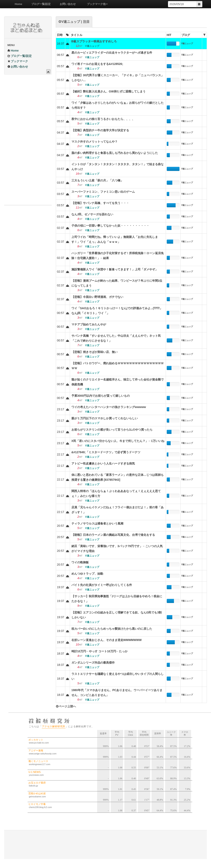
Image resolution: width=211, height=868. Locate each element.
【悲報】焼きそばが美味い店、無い (94, 352)
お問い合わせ (66, 4)
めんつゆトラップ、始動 (87, 574)
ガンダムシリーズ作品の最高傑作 (93, 663)
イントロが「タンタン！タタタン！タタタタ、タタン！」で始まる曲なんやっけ (118, 167)
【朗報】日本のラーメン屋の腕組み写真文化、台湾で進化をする (113, 535)
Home (17, 4)
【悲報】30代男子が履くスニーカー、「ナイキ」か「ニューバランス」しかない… (118, 78)
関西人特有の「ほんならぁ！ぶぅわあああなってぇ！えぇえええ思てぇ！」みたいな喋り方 (116, 493)
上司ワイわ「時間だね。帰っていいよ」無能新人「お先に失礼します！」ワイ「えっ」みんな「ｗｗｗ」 (115, 239)
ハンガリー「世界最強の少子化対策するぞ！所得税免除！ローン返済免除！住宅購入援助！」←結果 (118, 256)
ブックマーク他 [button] (96, 4)
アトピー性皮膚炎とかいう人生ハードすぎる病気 (103, 463)
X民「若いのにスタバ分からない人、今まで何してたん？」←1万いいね (118, 441)
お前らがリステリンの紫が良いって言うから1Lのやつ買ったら (112, 430)
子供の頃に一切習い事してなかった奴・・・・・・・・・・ (110, 226)
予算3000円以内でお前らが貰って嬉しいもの (101, 396)
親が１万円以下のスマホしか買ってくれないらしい (105, 418)
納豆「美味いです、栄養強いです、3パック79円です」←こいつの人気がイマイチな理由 (117, 549)
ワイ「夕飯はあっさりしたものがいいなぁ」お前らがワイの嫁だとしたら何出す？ (118, 105)
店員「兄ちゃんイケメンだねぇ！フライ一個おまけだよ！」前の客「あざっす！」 (118, 510)
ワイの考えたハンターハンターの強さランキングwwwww (109, 407)
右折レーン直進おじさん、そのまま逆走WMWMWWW (107, 640)
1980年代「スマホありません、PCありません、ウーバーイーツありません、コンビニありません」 (117, 693)
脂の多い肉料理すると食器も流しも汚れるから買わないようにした (115, 153)
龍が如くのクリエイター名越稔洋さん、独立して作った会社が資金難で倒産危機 (118, 382)
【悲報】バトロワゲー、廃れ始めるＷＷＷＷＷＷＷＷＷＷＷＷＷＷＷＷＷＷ (118, 366)
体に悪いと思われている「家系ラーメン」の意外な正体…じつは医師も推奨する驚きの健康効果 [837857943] (118, 477)
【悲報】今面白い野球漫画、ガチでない (97, 297)
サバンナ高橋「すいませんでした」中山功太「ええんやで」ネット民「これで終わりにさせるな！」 (116, 338)
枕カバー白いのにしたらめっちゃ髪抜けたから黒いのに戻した (112, 629)
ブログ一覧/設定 (40, 4)
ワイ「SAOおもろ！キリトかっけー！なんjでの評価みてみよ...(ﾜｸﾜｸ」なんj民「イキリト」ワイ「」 (117, 311)
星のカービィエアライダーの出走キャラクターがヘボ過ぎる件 (112, 53)
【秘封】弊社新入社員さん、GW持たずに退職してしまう (108, 91)
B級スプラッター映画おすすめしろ (94, 41)
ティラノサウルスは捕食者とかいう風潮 (97, 523)
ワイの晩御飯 (80, 562)
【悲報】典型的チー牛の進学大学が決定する (100, 130)
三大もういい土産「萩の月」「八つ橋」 (97, 180)
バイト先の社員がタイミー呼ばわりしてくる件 (102, 585)
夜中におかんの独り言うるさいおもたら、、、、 (103, 119)
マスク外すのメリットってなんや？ (94, 142)
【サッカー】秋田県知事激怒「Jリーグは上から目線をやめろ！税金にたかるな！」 (117, 599)
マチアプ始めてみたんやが (89, 324)
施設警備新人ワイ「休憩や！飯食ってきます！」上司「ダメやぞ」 (115, 269)
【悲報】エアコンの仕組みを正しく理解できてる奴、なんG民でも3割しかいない (117, 615)
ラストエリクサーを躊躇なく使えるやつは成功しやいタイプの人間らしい (118, 676)
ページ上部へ (66, 706)
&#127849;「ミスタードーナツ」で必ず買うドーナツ (106, 452)
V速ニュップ (187, 43)
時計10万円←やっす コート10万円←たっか (100, 651)
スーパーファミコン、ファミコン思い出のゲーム (103, 192)
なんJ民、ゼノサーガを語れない (92, 214)
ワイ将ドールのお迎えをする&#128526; (97, 64)
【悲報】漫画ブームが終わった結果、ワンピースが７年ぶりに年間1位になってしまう (117, 283)
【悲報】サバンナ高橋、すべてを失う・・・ (100, 203)
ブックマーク (18, 61)
